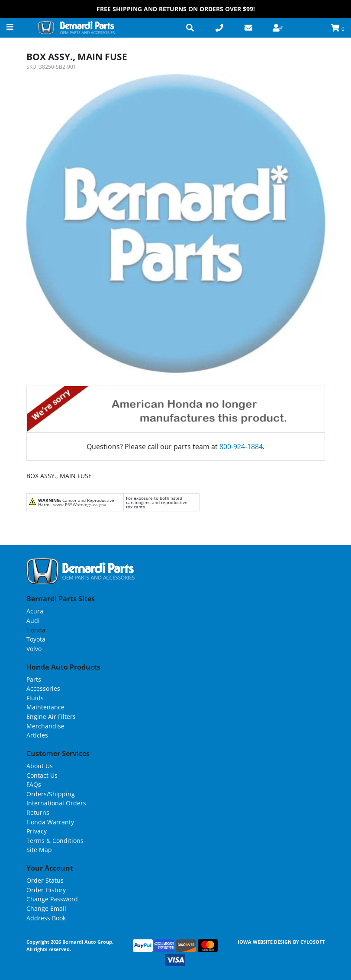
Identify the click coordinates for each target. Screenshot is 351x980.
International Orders (56, 803)
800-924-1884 (241, 447)
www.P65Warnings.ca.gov (80, 504)
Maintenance (45, 707)
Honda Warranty (50, 822)
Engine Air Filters (51, 717)
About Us (40, 766)
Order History (46, 890)
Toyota (36, 639)
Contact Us (42, 775)
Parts (34, 679)
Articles (37, 735)
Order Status (45, 880)
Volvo (34, 649)
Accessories (43, 688)
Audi (33, 621)
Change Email (46, 908)
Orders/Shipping (51, 794)
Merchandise (45, 726)
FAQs (34, 784)
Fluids (35, 698)
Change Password (52, 899)
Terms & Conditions (55, 841)
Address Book (46, 918)
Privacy (37, 831)
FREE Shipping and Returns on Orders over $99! (176, 9)
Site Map (39, 850)
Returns (38, 812)
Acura (35, 611)
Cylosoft (312, 942)
